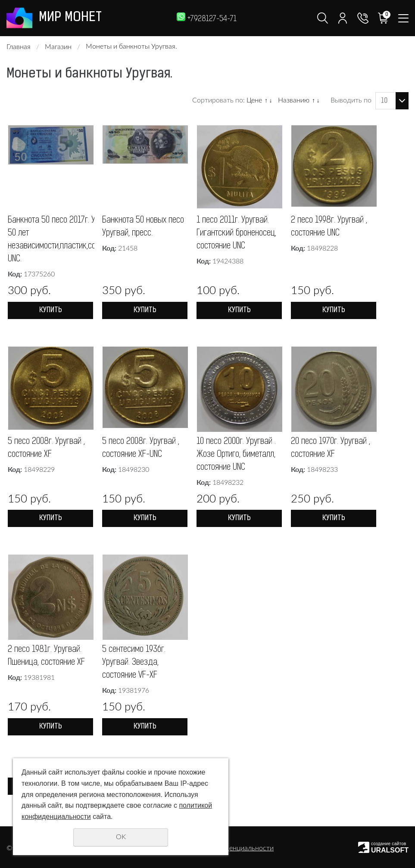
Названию (294, 100)
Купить (51, 310)
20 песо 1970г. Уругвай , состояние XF (331, 491)
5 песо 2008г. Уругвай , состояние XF (46, 491)
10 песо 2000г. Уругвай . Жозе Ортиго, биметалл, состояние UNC (236, 497)
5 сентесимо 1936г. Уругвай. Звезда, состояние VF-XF (134, 705)
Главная (19, 47)
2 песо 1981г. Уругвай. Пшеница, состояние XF (46, 699)
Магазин (58, 47)
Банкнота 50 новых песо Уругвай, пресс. (143, 227)
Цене (254, 100)
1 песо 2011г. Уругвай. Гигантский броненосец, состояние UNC (236, 234)
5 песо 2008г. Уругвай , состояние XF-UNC (141, 491)
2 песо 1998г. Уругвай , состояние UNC (329, 227)
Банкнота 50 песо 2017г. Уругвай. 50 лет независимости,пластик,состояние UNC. (65, 240)
